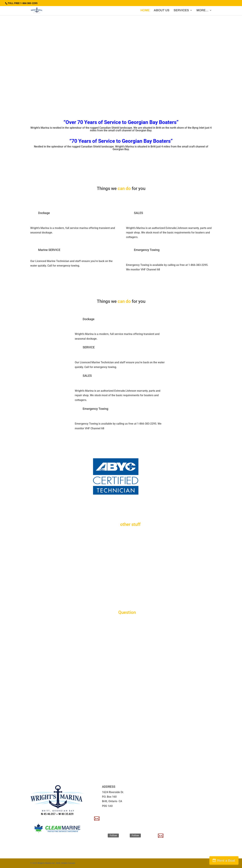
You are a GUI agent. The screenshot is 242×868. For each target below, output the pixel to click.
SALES (138, 213)
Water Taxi (45, 571)
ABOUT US (162, 10)
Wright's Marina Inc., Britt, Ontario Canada (56, 863)
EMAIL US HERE (113, 817)
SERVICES (181, 10)
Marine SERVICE (49, 250)
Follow (113, 835)
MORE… (202, 10)
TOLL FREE (173, 787)
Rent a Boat (226, 860)
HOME (145, 10)
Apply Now (173, 834)
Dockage (44, 213)
